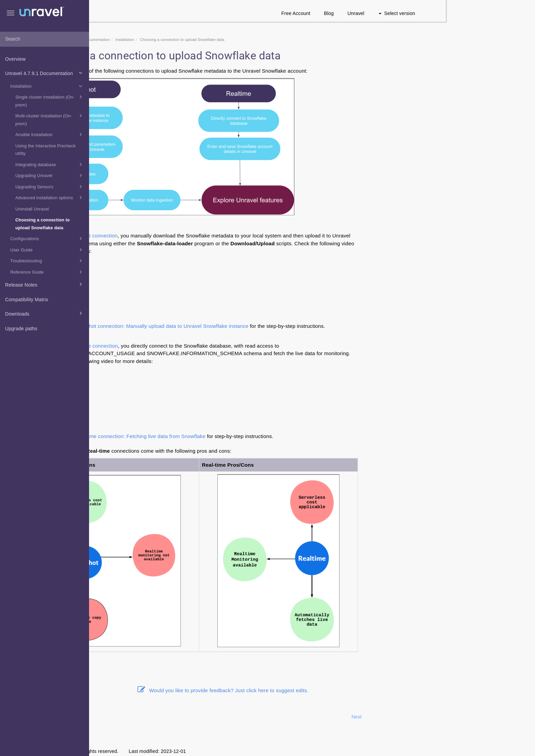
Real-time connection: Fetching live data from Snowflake (229, 436)
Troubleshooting (47, 261)
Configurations (47, 238)
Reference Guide (47, 272)
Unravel (445, 13)
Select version (486, 13)
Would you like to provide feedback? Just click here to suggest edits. (312, 690)
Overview (15, 59)
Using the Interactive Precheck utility (46, 150)
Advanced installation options (50, 198)
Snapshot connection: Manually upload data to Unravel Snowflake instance (250, 326)
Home (134, 40)
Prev (107, 717)
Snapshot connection (182, 236)
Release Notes (45, 284)
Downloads (45, 313)
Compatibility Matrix (27, 300)
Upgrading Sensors (50, 187)
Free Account (385, 13)
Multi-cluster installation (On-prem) (50, 119)
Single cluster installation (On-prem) (50, 100)
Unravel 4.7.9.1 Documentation (45, 73)
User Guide (47, 250)
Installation (47, 86)
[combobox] (45, 39)
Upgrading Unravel (50, 175)
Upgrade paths (21, 329)
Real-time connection (182, 346)
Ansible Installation (50, 134)
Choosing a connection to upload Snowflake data (42, 224)
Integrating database (50, 164)
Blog (418, 13)
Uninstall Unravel (32, 209)
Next (446, 717)
